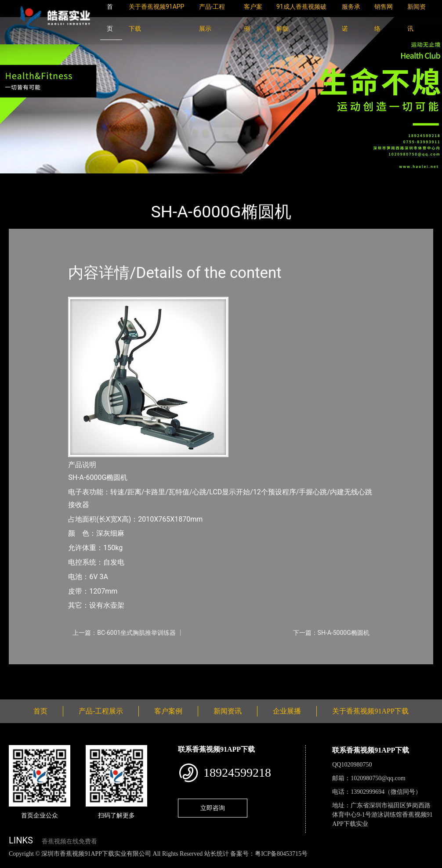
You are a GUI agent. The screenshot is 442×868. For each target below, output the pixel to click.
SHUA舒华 (107, 179)
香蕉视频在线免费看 (69, 841)
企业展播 (287, 711)
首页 (24, 179)
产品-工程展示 (62, 179)
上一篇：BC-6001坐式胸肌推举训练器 (124, 633)
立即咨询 (213, 808)
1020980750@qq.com (378, 778)
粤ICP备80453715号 (281, 854)
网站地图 (13, 863)
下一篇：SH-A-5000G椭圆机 (331, 633)
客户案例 (168, 711)
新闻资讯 (228, 711)
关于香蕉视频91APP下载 (370, 711)
